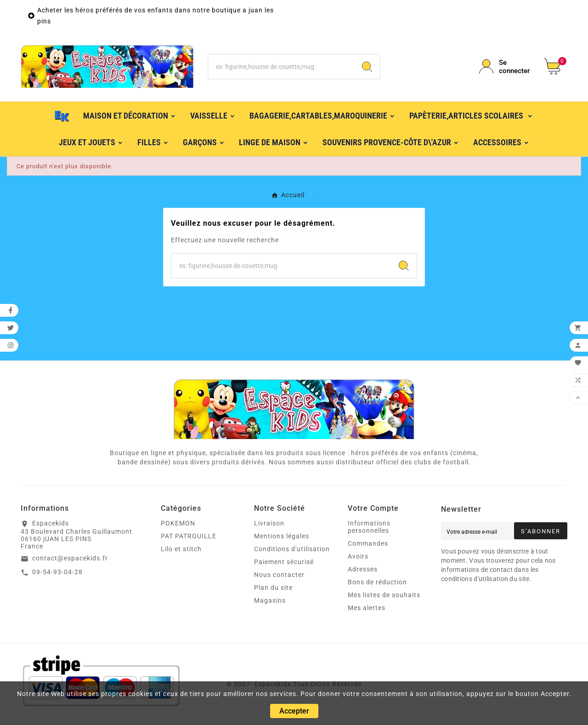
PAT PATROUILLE (189, 536)
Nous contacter (279, 575)
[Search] (367, 67)
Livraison (269, 523)
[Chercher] (282, 67)
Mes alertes (367, 608)
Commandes (368, 543)
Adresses (363, 569)
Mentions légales (282, 536)
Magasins (270, 600)
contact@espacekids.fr (70, 558)
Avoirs (358, 556)
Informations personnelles (369, 527)
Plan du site (273, 588)
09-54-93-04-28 (57, 572)
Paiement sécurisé (284, 562)
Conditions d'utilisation (292, 549)
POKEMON (178, 523)
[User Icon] (506, 67)
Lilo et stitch (181, 549)
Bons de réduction (377, 582)
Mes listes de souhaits (384, 595)
